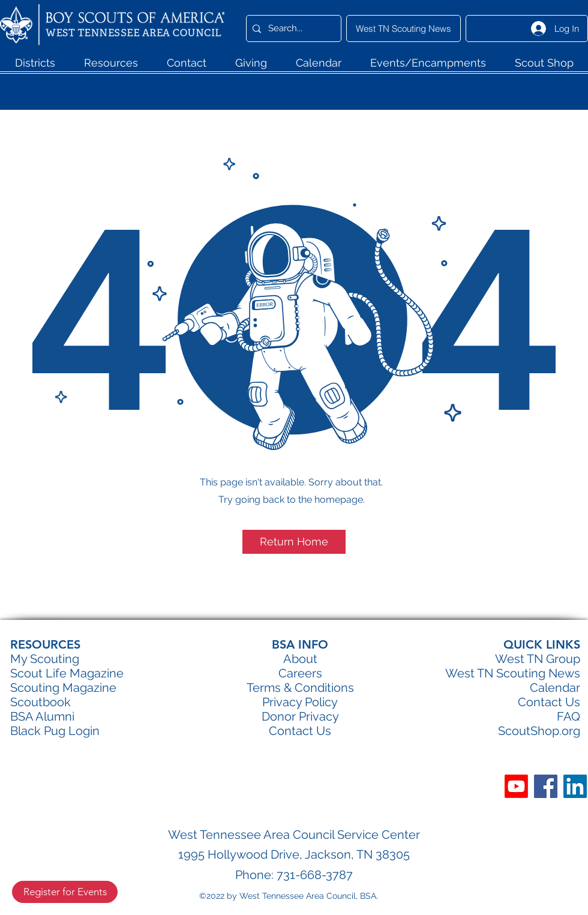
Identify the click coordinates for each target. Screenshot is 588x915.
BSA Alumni (42, 716)
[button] (35, 67)
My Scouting (45, 659)
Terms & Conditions (300, 688)
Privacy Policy (300, 702)
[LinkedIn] (575, 786)
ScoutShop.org (539, 731)
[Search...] (292, 28)
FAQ (568, 716)
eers (310, 673)
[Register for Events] (65, 892)
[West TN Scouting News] (403, 28)
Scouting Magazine (63, 688)
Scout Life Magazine (67, 673)
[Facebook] (546, 786)
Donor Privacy (300, 716)
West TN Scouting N (501, 673)
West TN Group (538, 659)
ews (569, 673)
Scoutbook (40, 702)
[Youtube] (516, 786)
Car (288, 673)
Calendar (555, 688)
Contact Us (549, 702)
